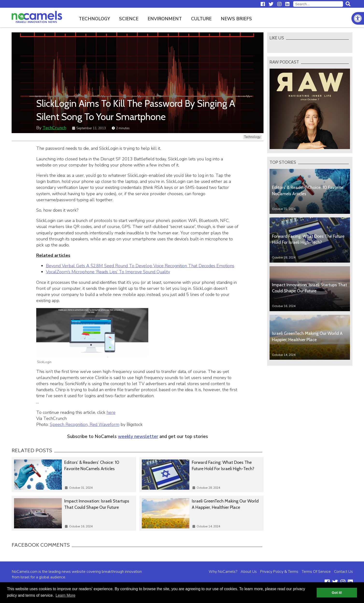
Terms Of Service (316, 572)
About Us (249, 572)
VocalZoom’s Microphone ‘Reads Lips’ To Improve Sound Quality (108, 272)
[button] (358, 18)
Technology (94, 19)
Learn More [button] (65, 595)
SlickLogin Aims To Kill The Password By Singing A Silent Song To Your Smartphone (136, 110)
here (111, 412)
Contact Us (343, 572)
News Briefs (236, 19)
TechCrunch (54, 128)
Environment (165, 19)
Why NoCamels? (223, 572)
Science (129, 19)
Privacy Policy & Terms (279, 572)
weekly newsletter (138, 437)
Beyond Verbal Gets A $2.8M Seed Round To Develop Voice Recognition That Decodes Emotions (140, 266)
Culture (201, 19)
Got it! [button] (337, 593)
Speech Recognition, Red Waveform (85, 424)
